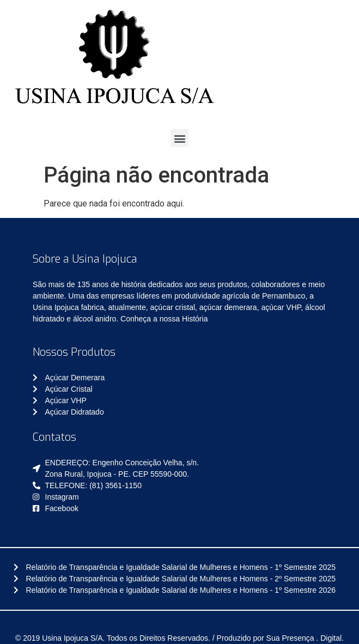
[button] (179, 138)
